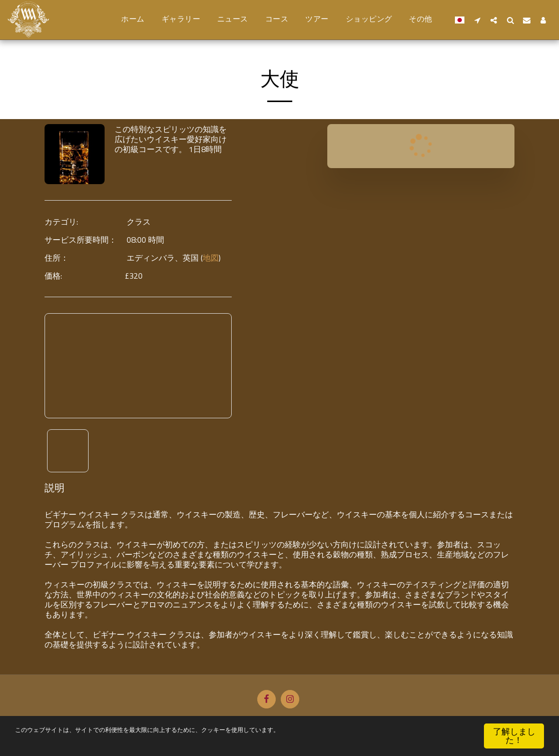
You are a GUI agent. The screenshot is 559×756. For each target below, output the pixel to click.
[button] (477, 20)
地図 (211, 258)
